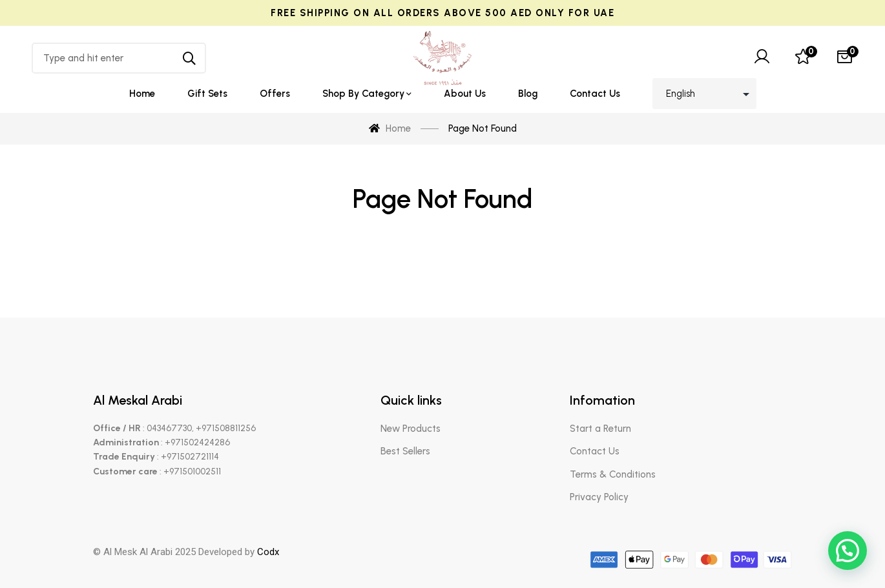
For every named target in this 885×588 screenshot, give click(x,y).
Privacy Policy (599, 497)
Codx (268, 552)
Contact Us (595, 451)
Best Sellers (405, 451)
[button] (848, 551)
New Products (411, 429)
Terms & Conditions (613, 474)
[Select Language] (704, 94)
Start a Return (600, 429)
